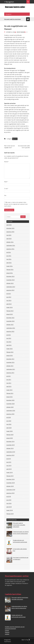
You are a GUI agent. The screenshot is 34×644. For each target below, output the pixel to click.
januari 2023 (10, 314)
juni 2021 (9, 380)
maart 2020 (10, 431)
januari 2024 (10, 273)
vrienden (7, 634)
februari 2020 (10, 435)
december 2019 (10, 441)
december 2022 (10, 318)
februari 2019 (10, 476)
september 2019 (11, 452)
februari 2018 (10, 514)
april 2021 (9, 386)
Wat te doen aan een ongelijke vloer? (10, 147)
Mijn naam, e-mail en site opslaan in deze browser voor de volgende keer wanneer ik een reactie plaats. (16, 204)
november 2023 (10, 280)
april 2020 (9, 428)
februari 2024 (10, 270)
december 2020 (10, 400)
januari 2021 (10, 397)
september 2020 (11, 411)
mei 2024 (9, 259)
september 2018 (11, 490)
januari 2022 (10, 356)
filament (22, 70)
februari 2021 (10, 393)
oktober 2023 (10, 283)
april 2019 (9, 469)
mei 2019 (9, 466)
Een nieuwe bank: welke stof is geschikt (24, 147)
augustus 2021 (10, 373)
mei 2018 (9, 503)
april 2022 (9, 345)
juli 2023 (9, 294)
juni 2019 (9, 462)
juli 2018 (9, 497)
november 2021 (10, 362)
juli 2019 (9, 459)
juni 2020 (9, 421)
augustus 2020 (10, 414)
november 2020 (10, 404)
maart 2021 (10, 390)
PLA (25, 77)
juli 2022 (9, 335)
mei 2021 (9, 383)
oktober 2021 (10, 366)
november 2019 (10, 445)
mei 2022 (9, 342)
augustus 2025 (10, 232)
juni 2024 (9, 256)
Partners (7, 632)
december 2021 (10, 359)
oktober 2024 (10, 242)
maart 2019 (10, 472)
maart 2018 (10, 510)
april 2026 (9, 225)
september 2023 (11, 287)
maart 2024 (10, 266)
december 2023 (10, 276)
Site (5, 195)
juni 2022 (9, 338)
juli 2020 (9, 417)
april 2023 (9, 304)
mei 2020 (9, 424)
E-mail (6, 189)
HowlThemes (8, 642)
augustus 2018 (10, 493)
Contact (7, 630)
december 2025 (10, 228)
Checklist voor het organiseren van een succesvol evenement (15, 628)
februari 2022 (10, 352)
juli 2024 (9, 252)
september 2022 (11, 328)
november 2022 (10, 321)
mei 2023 (9, 300)
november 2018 (10, 483)
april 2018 (9, 507)
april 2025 (9, 239)
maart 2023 (10, 307)
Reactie (7, 162)
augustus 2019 (10, 455)
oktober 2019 (10, 448)
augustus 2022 (10, 331)
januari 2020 (10, 438)
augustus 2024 (10, 249)
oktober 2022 (10, 325)
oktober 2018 (10, 486)
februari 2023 (10, 311)
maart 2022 (10, 349)
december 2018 (10, 479)
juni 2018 (9, 500)
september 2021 (11, 369)
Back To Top (26, 640)
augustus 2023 (10, 290)
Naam (6, 182)
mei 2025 (9, 235)
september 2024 (11, 245)
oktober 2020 (10, 407)
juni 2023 (9, 297)
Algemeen (15, 139)
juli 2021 (9, 376)
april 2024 (9, 263)
